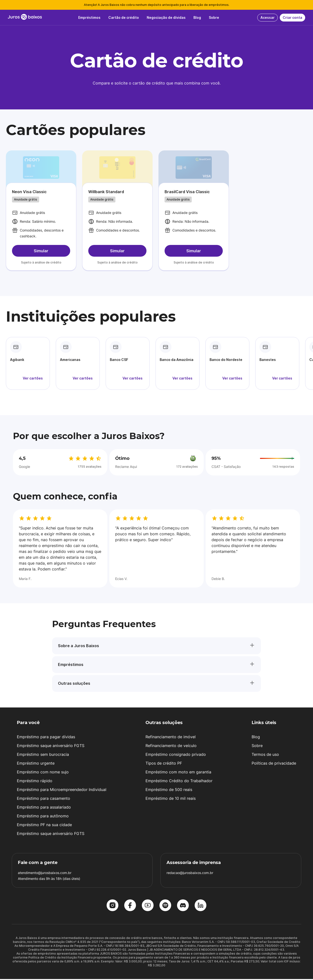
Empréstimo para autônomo (43, 817)
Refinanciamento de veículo (171, 747)
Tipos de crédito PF (164, 764)
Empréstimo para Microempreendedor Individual (62, 790)
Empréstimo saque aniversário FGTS (51, 747)
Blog (256, 738)
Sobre (257, 747)
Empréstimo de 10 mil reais (171, 799)
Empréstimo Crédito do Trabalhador (179, 782)
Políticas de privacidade (274, 764)
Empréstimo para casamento (44, 799)
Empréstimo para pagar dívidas (46, 738)
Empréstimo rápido (35, 782)
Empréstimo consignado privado (176, 755)
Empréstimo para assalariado (44, 808)
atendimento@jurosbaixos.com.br (45, 874)
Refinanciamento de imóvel (171, 738)
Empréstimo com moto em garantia (178, 773)
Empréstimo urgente (36, 764)
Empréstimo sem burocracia (43, 755)
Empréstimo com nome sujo (43, 773)
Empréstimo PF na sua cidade (44, 826)
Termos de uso (265, 755)
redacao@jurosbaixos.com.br (190, 874)
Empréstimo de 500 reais (169, 790)
